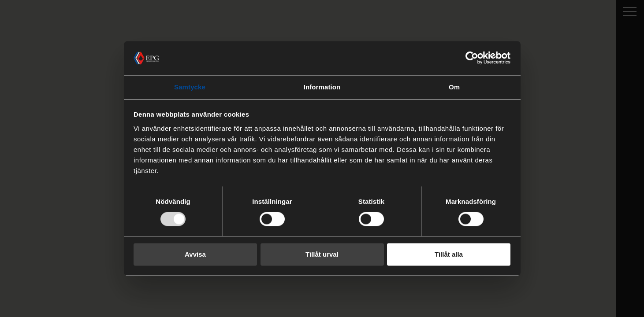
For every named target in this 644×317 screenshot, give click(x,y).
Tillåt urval (322, 254)
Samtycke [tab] (190, 87)
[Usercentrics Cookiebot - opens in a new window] (472, 58)
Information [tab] (322, 87)
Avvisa (195, 254)
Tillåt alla (449, 254)
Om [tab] (454, 87)
